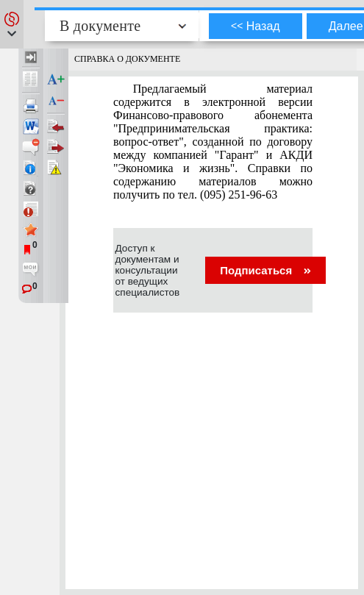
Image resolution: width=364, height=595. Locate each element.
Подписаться (265, 270)
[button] (12, 24)
